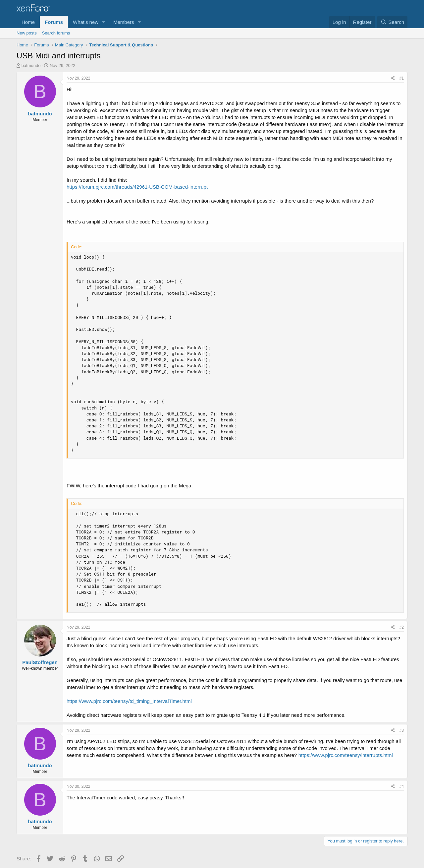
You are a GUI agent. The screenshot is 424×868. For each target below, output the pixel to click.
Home (28, 22)
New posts (27, 33)
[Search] (392, 22)
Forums (54, 22)
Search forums (56, 33)
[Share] (393, 78)
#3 (402, 730)
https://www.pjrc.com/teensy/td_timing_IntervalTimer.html (129, 701)
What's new (86, 22)
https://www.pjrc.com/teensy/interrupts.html (346, 755)
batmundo (31, 65)
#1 (402, 78)
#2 (402, 627)
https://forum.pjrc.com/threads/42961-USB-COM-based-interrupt (137, 187)
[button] (104, 22)
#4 (402, 786)
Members (124, 22)
